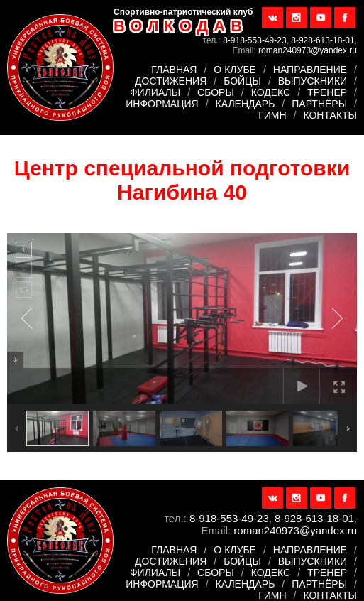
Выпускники (313, 81)
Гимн (272, 115)
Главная (174, 70)
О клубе (235, 70)
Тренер (327, 92)
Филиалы (155, 92)
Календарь (246, 104)
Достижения (171, 81)
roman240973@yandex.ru (308, 50)
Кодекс (271, 92)
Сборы (216, 92)
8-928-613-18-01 (322, 40)
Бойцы (242, 81)
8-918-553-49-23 (254, 40)
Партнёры (319, 104)
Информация (162, 104)
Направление (310, 70)
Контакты (330, 115)
